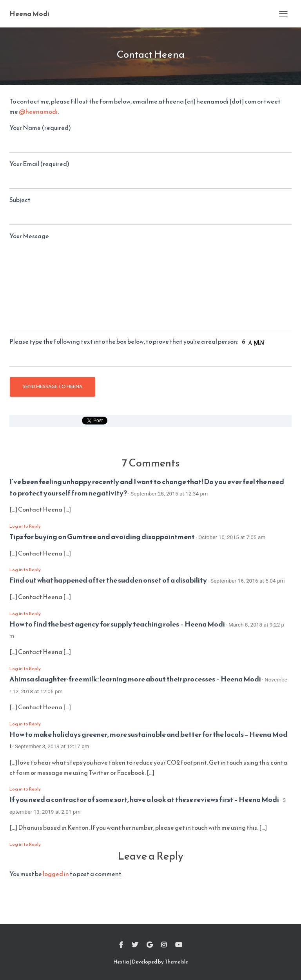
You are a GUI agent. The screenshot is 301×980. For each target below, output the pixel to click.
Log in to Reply (25, 526)
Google (150, 945)
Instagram (164, 945)
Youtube (179, 945)
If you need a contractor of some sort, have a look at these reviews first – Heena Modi (144, 799)
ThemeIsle (176, 962)
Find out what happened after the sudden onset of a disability (108, 580)
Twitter (135, 945)
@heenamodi (38, 111)
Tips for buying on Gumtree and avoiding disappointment (102, 536)
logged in (56, 874)
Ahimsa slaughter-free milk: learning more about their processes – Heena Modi (135, 679)
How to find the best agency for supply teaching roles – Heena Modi (117, 624)
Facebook (121, 945)
